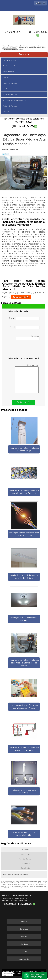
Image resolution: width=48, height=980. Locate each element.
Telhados (6, 112)
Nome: (24, 319)
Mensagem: (27, 379)
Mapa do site (24, 959)
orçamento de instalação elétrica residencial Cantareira (24, 749)
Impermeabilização (10, 83)
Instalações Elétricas (10, 94)
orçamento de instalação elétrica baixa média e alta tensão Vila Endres (24, 663)
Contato (24, 951)
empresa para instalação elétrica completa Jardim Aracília (24, 707)
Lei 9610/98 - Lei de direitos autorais (14, 888)
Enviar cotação (23, 402)
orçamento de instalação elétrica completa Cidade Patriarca (24, 492)
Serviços (24, 54)
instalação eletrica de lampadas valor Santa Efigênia (24, 577)
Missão (24, 936)
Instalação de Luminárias (12, 89)
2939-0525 (15, 32)
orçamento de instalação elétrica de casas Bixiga (24, 449)
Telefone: (28, 338)
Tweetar (6, 154)
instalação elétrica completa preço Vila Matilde (24, 834)
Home (24, 921)
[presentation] (24, 349)
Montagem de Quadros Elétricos (15, 100)
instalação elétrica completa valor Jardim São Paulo (24, 534)
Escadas (6, 77)
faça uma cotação (21, 297)
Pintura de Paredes (10, 106)
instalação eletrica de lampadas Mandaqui (24, 619)
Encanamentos (9, 72)
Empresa (24, 929)
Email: (25, 327)
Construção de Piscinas (11, 66)
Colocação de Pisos (10, 60)
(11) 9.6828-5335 (38, 32)
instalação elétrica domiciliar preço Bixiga (24, 791)
